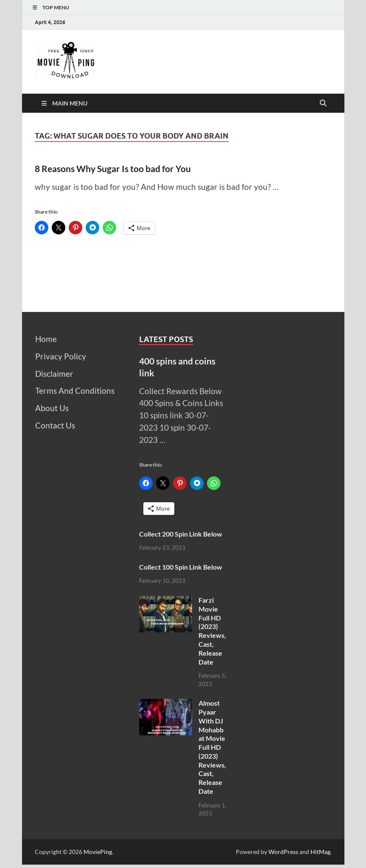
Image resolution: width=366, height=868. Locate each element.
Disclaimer (54, 374)
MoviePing (98, 852)
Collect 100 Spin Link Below (181, 567)
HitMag (320, 852)
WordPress (283, 852)
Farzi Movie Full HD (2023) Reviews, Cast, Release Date (212, 631)
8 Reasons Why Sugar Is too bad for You (113, 168)
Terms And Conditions (75, 391)
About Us (52, 408)
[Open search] (323, 103)
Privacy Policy (61, 356)
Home (46, 339)
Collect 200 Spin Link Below (181, 534)
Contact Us (55, 425)
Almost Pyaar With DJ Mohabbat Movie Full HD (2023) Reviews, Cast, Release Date (212, 747)
